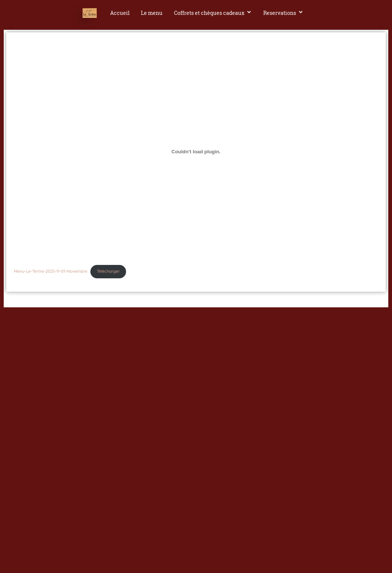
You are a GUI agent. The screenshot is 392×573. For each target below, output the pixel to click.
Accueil (120, 13)
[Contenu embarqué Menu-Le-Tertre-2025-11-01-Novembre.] (196, 151)
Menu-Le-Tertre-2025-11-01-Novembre (51, 271)
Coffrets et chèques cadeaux (213, 13)
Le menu (152, 13)
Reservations (283, 13)
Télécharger (108, 271)
